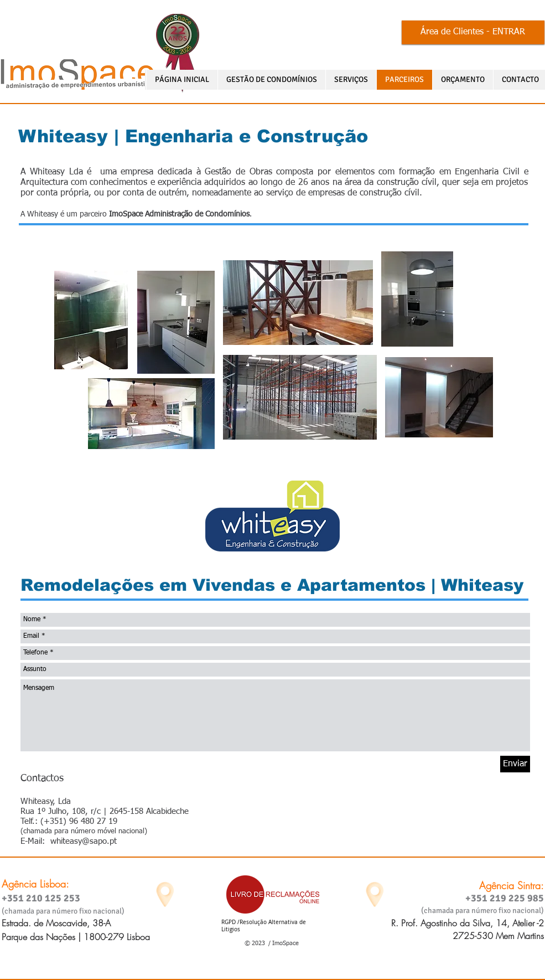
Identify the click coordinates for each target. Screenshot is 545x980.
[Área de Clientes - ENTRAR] (473, 32)
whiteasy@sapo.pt (84, 841)
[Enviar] (515, 764)
